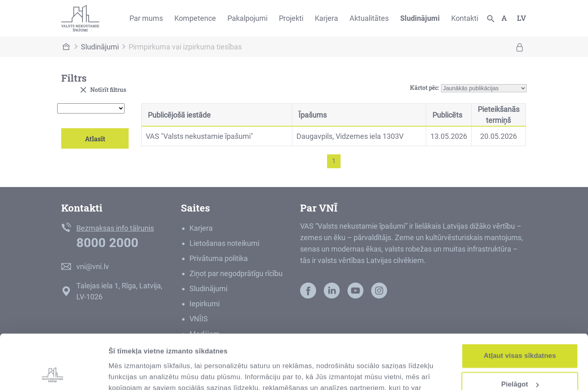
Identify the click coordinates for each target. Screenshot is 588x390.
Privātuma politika (219, 258)
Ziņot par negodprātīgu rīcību (236, 273)
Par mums (146, 18)
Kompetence (195, 18)
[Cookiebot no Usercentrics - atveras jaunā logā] (53, 373)
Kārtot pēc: (424, 86)
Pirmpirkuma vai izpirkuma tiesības (185, 47)
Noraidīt (520, 362)
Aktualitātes (369, 18)
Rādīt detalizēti (133, 373)
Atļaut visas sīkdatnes (520, 305)
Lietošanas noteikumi (224, 243)
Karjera (326, 18)
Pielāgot (520, 333)
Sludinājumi (420, 18)
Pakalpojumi (247, 18)
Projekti (291, 18)
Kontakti (465, 18)
